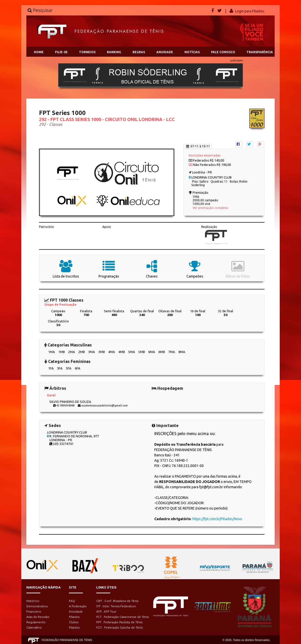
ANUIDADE (165, 52)
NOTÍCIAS (192, 52)
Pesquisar (40, 10)
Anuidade (76, 611)
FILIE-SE (61, 52)
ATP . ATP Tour (106, 611)
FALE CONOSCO (223, 52)
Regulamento (36, 622)
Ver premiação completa (210, 208)
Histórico (33, 601)
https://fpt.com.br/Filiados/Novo (217, 519)
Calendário (34, 627)
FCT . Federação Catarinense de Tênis (123, 617)
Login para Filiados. (250, 11)
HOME (39, 52)
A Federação (78, 606)
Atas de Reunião (38, 617)
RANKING (114, 52)
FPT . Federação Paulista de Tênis (119, 622)
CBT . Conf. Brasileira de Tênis (117, 601)
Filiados (74, 617)
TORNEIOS (87, 52)
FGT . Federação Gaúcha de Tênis (119, 627)
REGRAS (139, 52)
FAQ (72, 601)
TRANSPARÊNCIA (260, 52)
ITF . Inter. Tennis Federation (116, 606)
